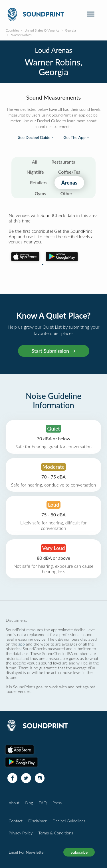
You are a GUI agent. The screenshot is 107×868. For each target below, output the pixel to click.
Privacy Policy (21, 833)
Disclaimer (37, 821)
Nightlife (35, 172)
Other (66, 193)
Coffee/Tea (69, 172)
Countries (12, 30)
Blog (29, 803)
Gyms (41, 193)
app (22, 644)
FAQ (43, 803)
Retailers (39, 182)
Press (57, 803)
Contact (16, 821)
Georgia (70, 30)
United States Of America (42, 30)
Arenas (69, 183)
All (35, 162)
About (14, 803)
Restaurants (63, 162)
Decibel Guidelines (69, 821)
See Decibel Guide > (36, 137)
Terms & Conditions (56, 833)
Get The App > (76, 137)
